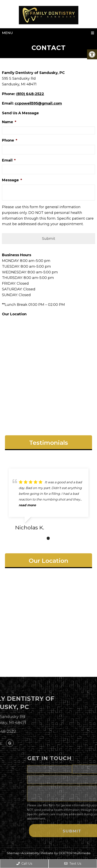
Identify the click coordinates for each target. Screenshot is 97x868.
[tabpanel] (49, 501)
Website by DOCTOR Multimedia (66, 853)
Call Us (24, 864)
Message (12, 180)
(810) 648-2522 (30, 94)
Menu (7, 33)
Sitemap (13, 853)
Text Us (73, 864)
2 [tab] (48, 538)
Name (9, 122)
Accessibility (30, 853)
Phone (10, 140)
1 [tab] (42, 538)
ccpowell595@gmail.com (38, 103)
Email (9, 160)
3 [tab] (54, 538)
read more (27, 505)
